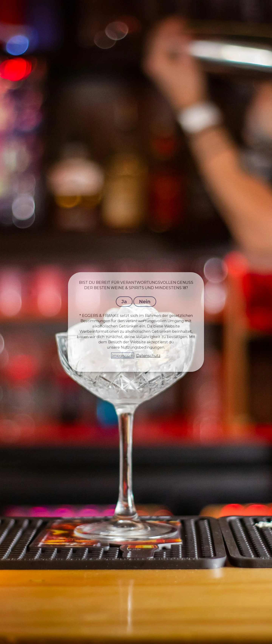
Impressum (123, 356)
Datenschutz (148, 356)
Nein (145, 302)
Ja (124, 302)
